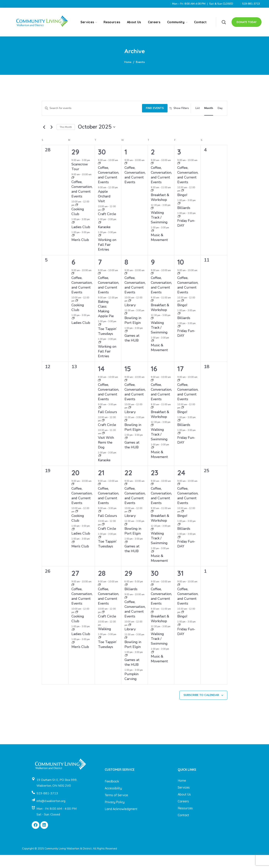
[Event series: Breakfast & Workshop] (152, 204)
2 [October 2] (153, 165)
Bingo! (182, 208)
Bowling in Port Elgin (133, 333)
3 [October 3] (179, 165)
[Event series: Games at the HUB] (126, 345)
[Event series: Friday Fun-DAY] (179, 230)
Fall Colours (108, 425)
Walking (105, 642)
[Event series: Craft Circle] (103, 223)
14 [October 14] (101, 382)
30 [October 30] (155, 586)
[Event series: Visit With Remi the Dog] (103, 447)
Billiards (184, 221)
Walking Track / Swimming (159, 230)
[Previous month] (44, 140)
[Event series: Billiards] (179, 217)
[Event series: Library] (130, 314)
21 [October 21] (101, 486)
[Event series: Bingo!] (183, 204)
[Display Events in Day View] (220, 107)
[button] (224, 22)
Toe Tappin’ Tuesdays (107, 344)
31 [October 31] (180, 586)
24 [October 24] (181, 486)
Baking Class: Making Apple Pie (106, 322)
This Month (66, 140)
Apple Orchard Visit (104, 210)
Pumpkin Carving (132, 690)
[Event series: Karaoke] (100, 236)
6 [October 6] (73, 275)
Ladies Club (81, 240)
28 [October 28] (102, 586)
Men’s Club (80, 253)
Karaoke (104, 240)
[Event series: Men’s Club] (73, 249)
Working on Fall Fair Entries (107, 258)
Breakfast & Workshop (160, 210)
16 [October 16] (154, 382)
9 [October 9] (153, 275)
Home (128, 62)
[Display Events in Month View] (209, 107)
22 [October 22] (128, 486)
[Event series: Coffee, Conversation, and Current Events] (73, 191)
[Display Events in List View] (198, 107)
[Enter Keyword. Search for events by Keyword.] (90, 107)
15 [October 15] (128, 382)
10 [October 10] (181, 275)
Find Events (151, 107)
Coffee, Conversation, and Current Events (82, 202)
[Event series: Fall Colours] (100, 421)
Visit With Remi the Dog (106, 455)
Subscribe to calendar (201, 708)
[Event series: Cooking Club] (77, 218)
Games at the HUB (132, 351)
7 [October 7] (100, 275)
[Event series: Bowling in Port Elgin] (126, 327)
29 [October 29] (128, 586)
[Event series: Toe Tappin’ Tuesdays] (100, 338)
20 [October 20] (75, 486)
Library (130, 318)
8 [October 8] (126, 275)
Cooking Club (78, 225)
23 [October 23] (155, 486)
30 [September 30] (102, 165)
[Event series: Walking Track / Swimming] (152, 222)
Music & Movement (159, 251)
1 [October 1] (126, 165)
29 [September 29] (75, 165)
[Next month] (51, 140)
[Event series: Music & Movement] (153, 244)
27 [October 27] (75, 586)
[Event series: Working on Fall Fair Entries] (100, 249)
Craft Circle (107, 227)
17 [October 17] (181, 382)
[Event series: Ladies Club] (73, 236)
